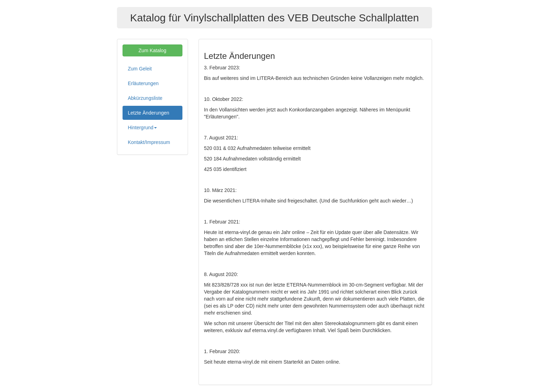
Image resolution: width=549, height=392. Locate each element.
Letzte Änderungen (148, 113)
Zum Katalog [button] (152, 50)
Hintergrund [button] (142, 128)
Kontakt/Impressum (149, 142)
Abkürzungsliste (145, 98)
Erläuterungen (143, 83)
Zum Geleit (140, 69)
